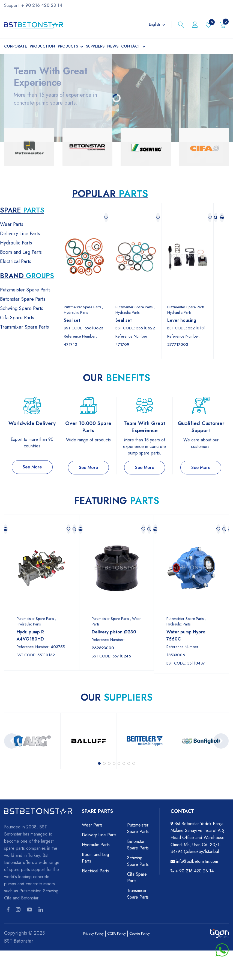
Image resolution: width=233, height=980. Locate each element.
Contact (133, 47)
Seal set (72, 320)
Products (71, 47)
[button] (99, 763)
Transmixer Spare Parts (24, 327)
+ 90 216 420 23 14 (195, 871)
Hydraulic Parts (16, 243)
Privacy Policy (93, 933)
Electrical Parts (16, 261)
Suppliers (95, 46)
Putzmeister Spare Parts (25, 290)
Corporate (16, 46)
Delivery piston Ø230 (114, 632)
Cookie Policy (140, 933)
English (154, 24)
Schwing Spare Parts (22, 308)
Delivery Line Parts (20, 234)
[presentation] (12, 741)
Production (42, 46)
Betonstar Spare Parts (23, 299)
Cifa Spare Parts (17, 318)
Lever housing (182, 320)
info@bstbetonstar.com (197, 861)
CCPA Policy (117, 933)
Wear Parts (12, 224)
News (113, 46)
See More (32, 467)
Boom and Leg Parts (21, 252)
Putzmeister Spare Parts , (83, 307)
